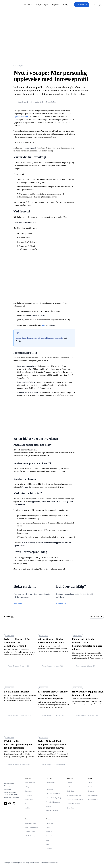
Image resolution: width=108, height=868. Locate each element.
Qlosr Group (71, 808)
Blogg (48, 827)
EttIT (68, 787)
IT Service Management (53, 802)
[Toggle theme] (100, 5)
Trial (47, 844)
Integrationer (29, 800)
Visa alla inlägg (96, 617)
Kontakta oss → (62, 604)
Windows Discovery (52, 811)
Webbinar (49, 832)
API (26, 804)
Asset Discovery (30, 783)
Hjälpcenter (49, 823)
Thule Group (71, 791)
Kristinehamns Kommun (74, 795)
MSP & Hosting (30, 836)
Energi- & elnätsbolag (31, 827)
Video (48, 840)
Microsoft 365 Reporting (53, 798)
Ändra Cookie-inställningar (49, 863)
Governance (29, 795)
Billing (27, 787)
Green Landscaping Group (75, 800)
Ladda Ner (49, 849)
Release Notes (50, 836)
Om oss (90, 783)
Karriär (90, 787)
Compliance (29, 791)
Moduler (28, 808)
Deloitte (69, 783)
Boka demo (82, 5)
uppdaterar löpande (21, 117)
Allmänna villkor (93, 795)
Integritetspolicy (93, 800)
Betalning (91, 791)
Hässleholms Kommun (74, 804)
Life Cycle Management (53, 794)
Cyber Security (50, 783)
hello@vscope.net (14, 798)
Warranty (49, 806)
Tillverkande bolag (31, 823)
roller (43, 325)
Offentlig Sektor (30, 832)
